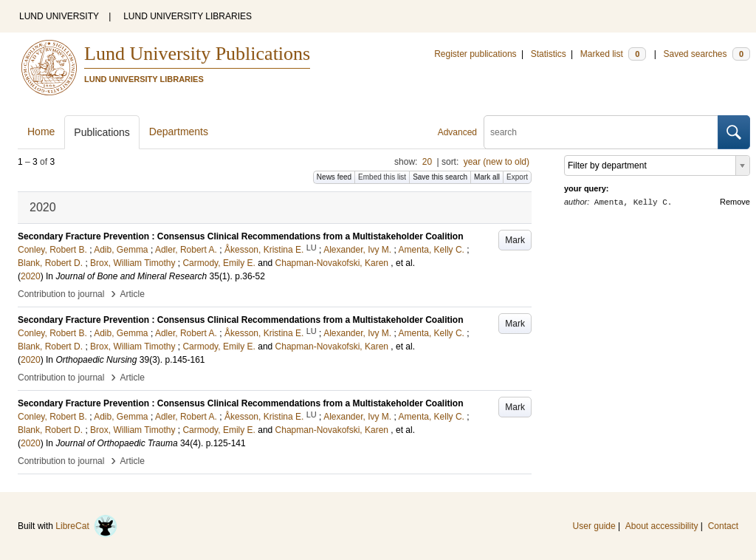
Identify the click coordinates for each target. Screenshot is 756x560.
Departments (179, 132)
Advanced (457, 132)
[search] (601, 132)
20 (427, 162)
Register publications (475, 54)
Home (41, 132)
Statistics (549, 54)
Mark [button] (515, 240)
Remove (735, 202)
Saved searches (707, 54)
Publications (102, 132)
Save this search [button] (440, 177)
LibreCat (86, 526)
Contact (723, 526)
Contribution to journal (61, 294)
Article (133, 294)
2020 (31, 276)
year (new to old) (496, 162)
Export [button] (517, 177)
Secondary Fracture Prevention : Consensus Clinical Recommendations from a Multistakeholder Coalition (240, 236)
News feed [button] (334, 177)
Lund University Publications (197, 54)
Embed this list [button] (382, 177)
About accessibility (662, 526)
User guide (594, 526)
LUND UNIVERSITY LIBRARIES (188, 16)
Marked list (613, 54)
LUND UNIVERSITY (59, 16)
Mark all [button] (487, 177)
